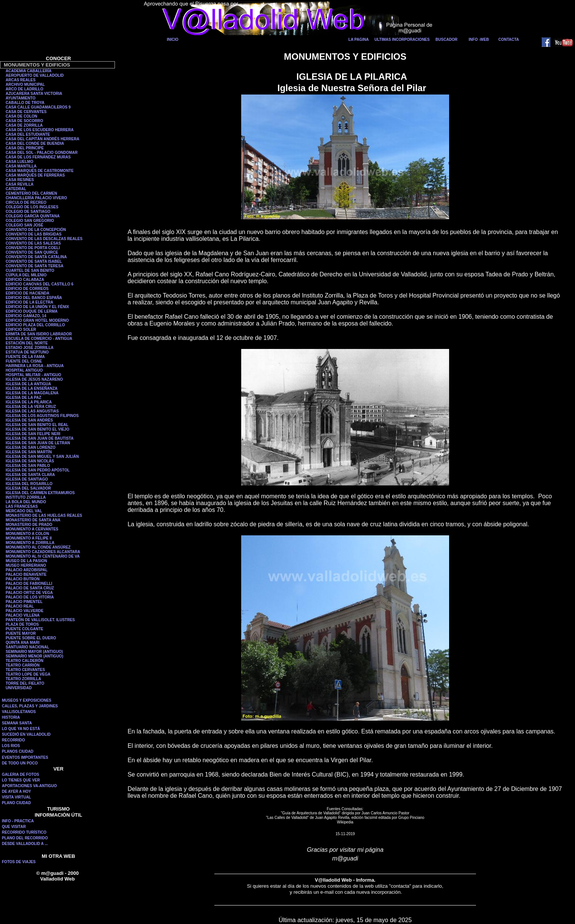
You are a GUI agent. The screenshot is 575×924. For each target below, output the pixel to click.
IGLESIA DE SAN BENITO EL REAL (37, 425)
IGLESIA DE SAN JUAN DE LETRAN (38, 443)
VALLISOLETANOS (19, 712)
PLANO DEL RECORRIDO (25, 838)
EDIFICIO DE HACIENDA (28, 293)
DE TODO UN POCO (20, 763)
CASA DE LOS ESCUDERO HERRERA (40, 130)
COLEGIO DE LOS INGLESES (32, 207)
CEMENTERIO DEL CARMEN (31, 193)
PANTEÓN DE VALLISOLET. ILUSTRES (40, 620)
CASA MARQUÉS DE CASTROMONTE (40, 171)
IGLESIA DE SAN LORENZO (31, 447)
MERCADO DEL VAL (24, 511)
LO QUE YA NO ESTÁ (21, 729)
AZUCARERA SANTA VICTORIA (34, 94)
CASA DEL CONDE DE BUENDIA (35, 143)
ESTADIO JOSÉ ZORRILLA (30, 348)
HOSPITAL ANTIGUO (24, 370)
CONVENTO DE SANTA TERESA (35, 266)
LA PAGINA (359, 40)
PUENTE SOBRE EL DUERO (31, 638)
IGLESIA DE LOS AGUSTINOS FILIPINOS (42, 416)
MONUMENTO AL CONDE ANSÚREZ (38, 547)
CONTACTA (509, 40)
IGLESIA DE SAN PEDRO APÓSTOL (38, 470)
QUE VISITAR (14, 827)
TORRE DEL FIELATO (25, 683)
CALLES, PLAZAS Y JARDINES (30, 706)
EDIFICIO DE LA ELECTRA (29, 302)
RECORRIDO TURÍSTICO (24, 832)
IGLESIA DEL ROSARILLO (29, 484)
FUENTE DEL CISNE (24, 361)
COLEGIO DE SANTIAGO (28, 212)
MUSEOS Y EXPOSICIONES (27, 700)
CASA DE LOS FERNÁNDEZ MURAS (38, 157)
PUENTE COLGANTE (24, 629)
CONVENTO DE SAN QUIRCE (32, 252)
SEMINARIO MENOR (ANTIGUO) (34, 656)
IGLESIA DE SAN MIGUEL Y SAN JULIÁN (42, 457)
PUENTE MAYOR (21, 633)
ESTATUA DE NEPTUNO (27, 352)
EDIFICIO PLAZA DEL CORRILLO (35, 325)
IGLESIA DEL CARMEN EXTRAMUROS (40, 493)
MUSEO (13, 565)
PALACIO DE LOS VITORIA (30, 597)
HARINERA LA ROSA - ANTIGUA (35, 366)
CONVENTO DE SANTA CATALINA (36, 257)
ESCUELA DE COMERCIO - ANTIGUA (39, 339)
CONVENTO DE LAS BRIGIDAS (34, 234)
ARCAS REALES (21, 80)
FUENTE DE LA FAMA (25, 357)
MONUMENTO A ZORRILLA (30, 543)
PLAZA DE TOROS (22, 624)
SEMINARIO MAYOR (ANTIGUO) (34, 652)
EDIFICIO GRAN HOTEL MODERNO (37, 320)
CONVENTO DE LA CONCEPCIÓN (36, 230)
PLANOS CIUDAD (18, 751)
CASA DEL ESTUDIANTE (28, 134)
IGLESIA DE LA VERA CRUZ (31, 407)
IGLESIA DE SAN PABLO (28, 466)
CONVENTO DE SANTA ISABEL (34, 261)
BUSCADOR (446, 40)
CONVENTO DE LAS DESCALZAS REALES (44, 239)
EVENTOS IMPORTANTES (25, 757)
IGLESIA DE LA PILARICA (29, 402)
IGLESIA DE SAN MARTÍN (29, 452)
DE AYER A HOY (16, 791)
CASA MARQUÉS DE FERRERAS (35, 175)
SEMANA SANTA (17, 723)
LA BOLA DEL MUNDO (26, 502)
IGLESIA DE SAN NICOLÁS (30, 461)
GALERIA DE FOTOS (20, 774)
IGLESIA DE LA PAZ (23, 398)
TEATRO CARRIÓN (23, 665)
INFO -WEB (479, 40)
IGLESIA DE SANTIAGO (27, 479)
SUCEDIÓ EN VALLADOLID (26, 734)
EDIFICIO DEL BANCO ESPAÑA (34, 298)
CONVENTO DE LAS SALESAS (33, 243)
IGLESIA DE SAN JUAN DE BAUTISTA (40, 438)
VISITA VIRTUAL (16, 797)
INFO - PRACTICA (18, 821)
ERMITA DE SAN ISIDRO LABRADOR (39, 334)
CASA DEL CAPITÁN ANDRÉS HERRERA (43, 139)
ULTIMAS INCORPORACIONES (402, 40)
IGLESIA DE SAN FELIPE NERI (33, 434)
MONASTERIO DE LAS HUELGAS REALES (44, 515)
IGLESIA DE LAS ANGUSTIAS (32, 411)
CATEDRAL (16, 189)
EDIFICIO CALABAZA (25, 280)
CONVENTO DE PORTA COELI (33, 248)
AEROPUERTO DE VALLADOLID (35, 75)
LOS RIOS (11, 746)
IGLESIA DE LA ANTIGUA (28, 384)
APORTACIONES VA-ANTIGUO (29, 786)
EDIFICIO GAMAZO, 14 (26, 316)
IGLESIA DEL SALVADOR (28, 488)
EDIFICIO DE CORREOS (27, 289)
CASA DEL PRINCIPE (25, 148)
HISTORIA (11, 717)
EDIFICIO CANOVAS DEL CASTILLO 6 (40, 284)
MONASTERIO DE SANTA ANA (33, 520)
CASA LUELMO (19, 162)
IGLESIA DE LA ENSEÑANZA (32, 388)
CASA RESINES (20, 180)
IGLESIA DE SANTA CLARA (30, 475)
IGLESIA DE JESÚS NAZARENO (34, 379)
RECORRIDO (13, 740)
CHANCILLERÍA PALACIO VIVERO (36, 198)
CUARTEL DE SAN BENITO (30, 271)
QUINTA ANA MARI (22, 643)
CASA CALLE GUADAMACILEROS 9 (38, 107)
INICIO (173, 40)
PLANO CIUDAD (16, 803)
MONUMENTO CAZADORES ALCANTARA (43, 552)
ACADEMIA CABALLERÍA (29, 71)
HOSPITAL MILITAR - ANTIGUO (33, 375)
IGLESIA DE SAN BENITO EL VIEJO (37, 429)
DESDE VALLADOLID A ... (25, 844)
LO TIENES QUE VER (21, 780)
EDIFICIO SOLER (21, 329)
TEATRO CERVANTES (25, 670)
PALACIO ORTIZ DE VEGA (29, 593)
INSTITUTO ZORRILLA (26, 497)
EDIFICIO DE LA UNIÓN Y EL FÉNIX (37, 307)
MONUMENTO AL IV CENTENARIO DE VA (43, 556)
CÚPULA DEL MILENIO (26, 275)
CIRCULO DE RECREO (26, 202)
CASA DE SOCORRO (24, 121)
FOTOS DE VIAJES (19, 862)
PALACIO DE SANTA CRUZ (30, 588)
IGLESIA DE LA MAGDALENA (32, 393)
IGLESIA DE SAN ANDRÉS (29, 420)
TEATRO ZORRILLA (23, 679)
